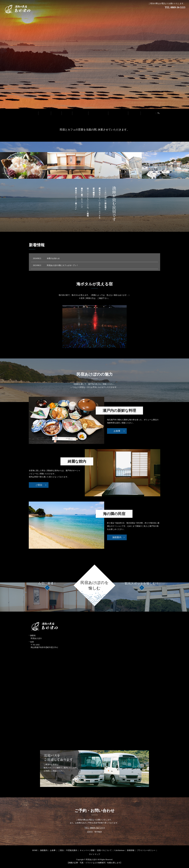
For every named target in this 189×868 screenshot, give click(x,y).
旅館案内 (45, 113)
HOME (33, 113)
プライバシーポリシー (146, 850)
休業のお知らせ (53, 258)
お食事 (56, 113)
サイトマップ (94, 854)
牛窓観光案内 (80, 113)
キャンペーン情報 (98, 113)
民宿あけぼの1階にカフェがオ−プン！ (63, 265)
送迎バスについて (118, 113)
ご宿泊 (67, 113)
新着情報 (134, 113)
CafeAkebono (148, 113)
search (160, 114)
